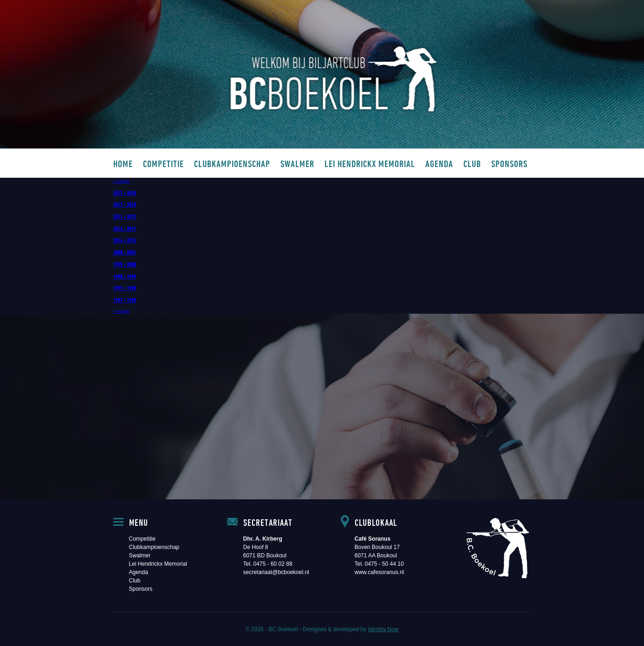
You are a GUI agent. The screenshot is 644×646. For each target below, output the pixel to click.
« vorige (122, 181)
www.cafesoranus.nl (380, 572)
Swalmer (297, 164)
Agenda (439, 164)
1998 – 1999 (125, 276)
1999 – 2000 (125, 264)
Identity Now (383, 629)
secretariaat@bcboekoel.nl (276, 572)
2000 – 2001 (125, 252)
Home (123, 164)
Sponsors (509, 164)
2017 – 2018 (125, 193)
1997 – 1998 (125, 288)
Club (472, 164)
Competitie (163, 164)
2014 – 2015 (125, 240)
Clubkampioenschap (232, 164)
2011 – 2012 (125, 216)
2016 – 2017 (125, 228)
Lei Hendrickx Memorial (370, 164)
